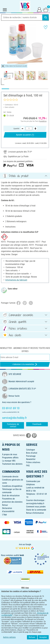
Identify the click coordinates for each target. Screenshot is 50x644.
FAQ (28, 466)
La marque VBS (9, 461)
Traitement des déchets (12, 464)
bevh (22, 555)
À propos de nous (10, 454)
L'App (4, 515)
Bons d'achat (32, 453)
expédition (43, 121)
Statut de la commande (36, 510)
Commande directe (10, 477)
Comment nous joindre (36, 507)
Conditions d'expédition (12, 486)
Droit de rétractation (11, 496)
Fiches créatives (33, 462)
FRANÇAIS (25, 612)
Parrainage (31, 456)
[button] (4, 46)
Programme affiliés (10, 458)
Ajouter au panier (25, 135)
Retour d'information (35, 513)
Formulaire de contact (13, 425)
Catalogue (31, 450)
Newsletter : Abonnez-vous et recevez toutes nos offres (25, 350)
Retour (5, 505)
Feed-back (37, 424)
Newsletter (31, 459)
